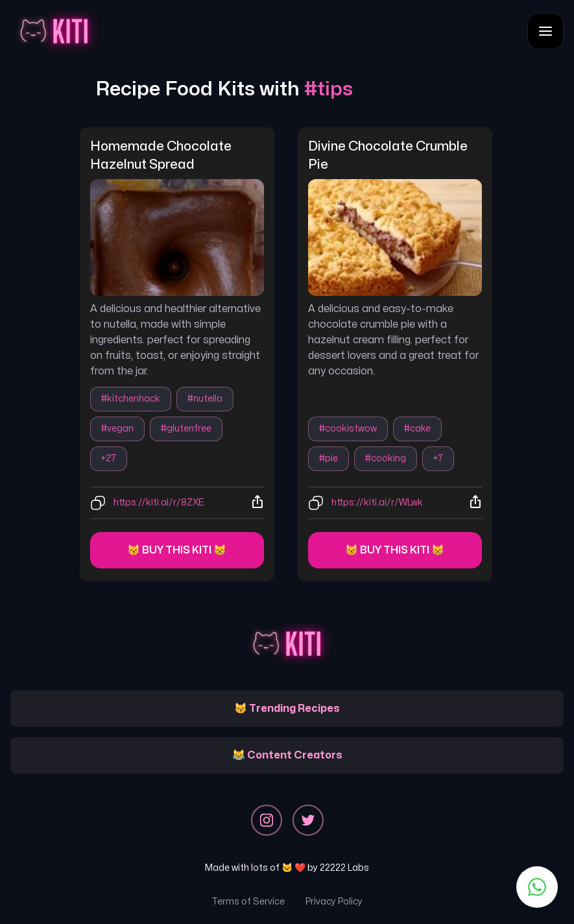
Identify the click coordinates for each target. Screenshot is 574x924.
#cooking (386, 458)
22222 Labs (344, 868)
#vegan (117, 429)
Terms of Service (248, 902)
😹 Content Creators (287, 755)
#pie (329, 458)
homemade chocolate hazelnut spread (162, 155)
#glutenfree (186, 429)
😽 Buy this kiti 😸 (177, 550)
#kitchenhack (131, 399)
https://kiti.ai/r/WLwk (377, 503)
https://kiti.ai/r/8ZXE (159, 503)
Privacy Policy (334, 902)
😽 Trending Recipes (287, 709)
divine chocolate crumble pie (389, 155)
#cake (417, 429)
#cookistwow (348, 429)
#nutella (205, 399)
